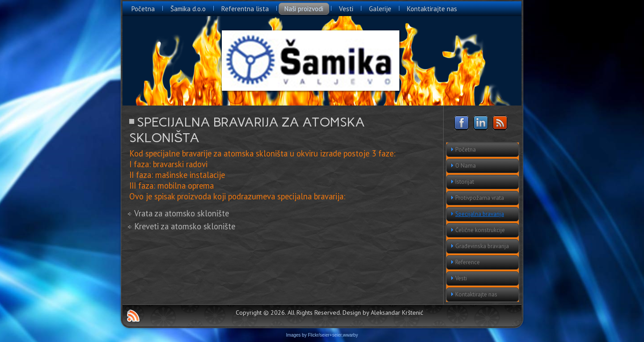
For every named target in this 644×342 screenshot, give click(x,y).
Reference (468, 262)
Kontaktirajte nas (432, 9)
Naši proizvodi (304, 9)
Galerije (380, 9)
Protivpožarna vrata (480, 198)
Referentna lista (245, 9)
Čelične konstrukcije (480, 230)
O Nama (466, 166)
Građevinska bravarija (482, 246)
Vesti (346, 9)
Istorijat (465, 182)
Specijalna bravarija (480, 214)
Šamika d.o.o (188, 9)
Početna (143, 9)
